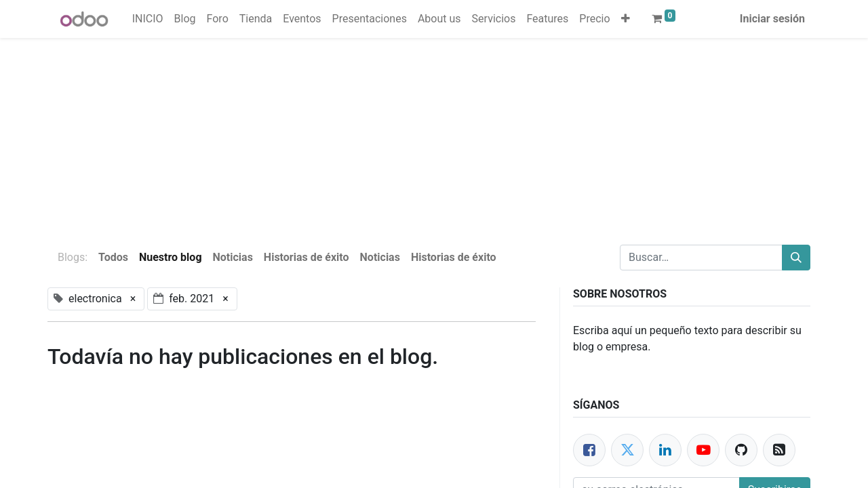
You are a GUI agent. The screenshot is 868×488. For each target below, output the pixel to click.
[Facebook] (589, 450)
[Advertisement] (407, 133)
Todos (113, 257)
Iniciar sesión (772, 19)
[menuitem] (148, 19)
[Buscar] (796, 258)
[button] (626, 19)
